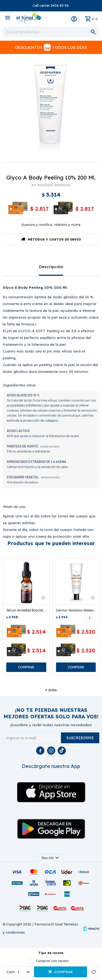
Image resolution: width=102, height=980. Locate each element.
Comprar (64, 972)
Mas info (51, 858)
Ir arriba (51, 690)
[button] (90, 617)
